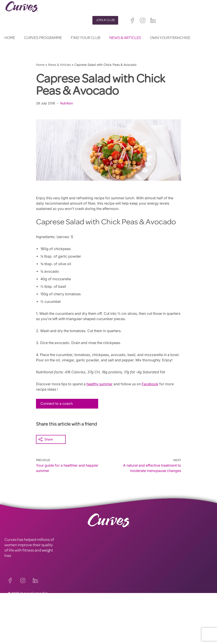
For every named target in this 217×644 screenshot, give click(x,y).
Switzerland (117, 636)
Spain (136, 631)
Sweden (134, 636)
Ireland (139, 625)
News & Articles (125, 38)
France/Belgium (120, 631)
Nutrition (67, 103)
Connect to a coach (57, 409)
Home (10, 38)
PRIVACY (64, 617)
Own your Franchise (170, 38)
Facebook (153, 389)
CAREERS (13, 622)
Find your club (86, 38)
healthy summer (101, 389)
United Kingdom (120, 625)
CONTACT (13, 617)
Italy (146, 631)
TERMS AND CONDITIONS (79, 622)
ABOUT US (14, 628)
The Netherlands (120, 641)
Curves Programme (43, 38)
